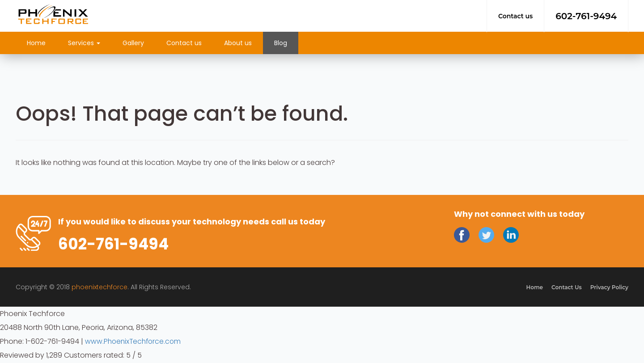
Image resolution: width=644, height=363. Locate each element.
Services (84, 43)
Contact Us (566, 288)
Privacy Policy (609, 288)
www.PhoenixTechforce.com (135, 342)
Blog (281, 43)
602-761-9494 (586, 16)
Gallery (133, 43)
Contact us (515, 16)
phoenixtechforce (100, 288)
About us (238, 43)
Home (36, 43)
